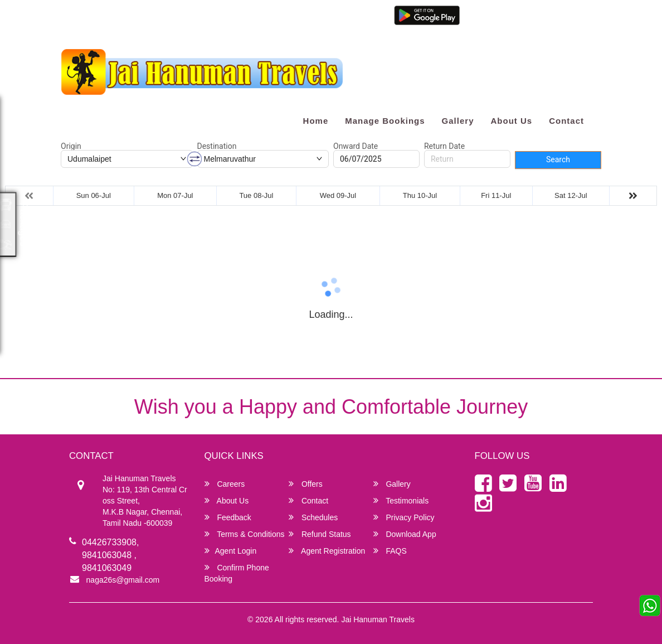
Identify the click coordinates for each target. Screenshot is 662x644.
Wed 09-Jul (338, 195)
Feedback (228, 517)
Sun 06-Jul (94, 195)
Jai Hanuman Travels (378, 619)
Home (316, 121)
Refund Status (320, 534)
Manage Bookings (385, 121)
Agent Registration (532, 23)
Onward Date (356, 146)
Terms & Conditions (245, 534)
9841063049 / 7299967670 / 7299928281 (228, 18)
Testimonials (401, 500)
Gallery (458, 121)
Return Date (444, 146)
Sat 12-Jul (571, 195)
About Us (511, 121)
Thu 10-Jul (420, 195)
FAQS (390, 551)
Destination (217, 146)
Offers (306, 484)
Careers (225, 484)
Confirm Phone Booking (237, 573)
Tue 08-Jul (256, 195)
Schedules (313, 517)
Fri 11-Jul (496, 195)
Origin (71, 146)
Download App (405, 534)
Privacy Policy (404, 517)
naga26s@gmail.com (103, 18)
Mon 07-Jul (175, 195)
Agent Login (473, 23)
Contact (566, 121)
